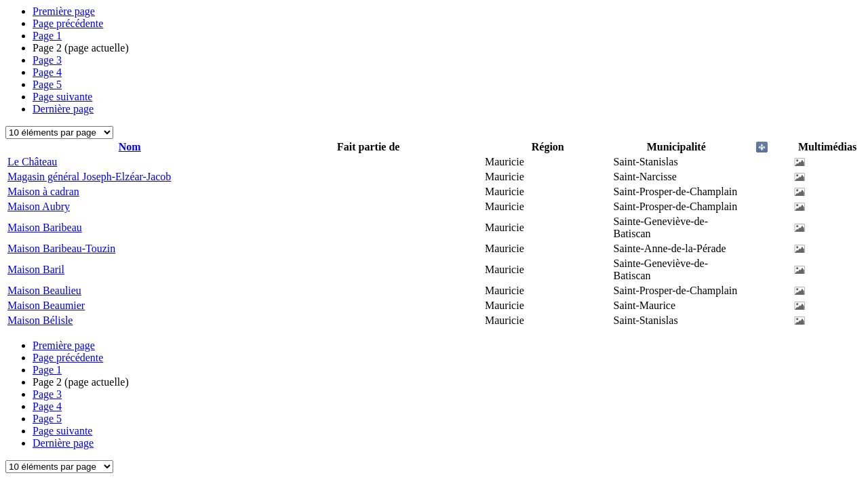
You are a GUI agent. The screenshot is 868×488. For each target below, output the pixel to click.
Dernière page (63, 109)
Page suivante (62, 97)
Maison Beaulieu (44, 290)
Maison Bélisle (40, 320)
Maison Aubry (39, 206)
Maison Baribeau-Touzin (61, 248)
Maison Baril (36, 269)
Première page (64, 11)
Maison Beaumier (46, 305)
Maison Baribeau (45, 227)
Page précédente (68, 23)
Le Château (32, 162)
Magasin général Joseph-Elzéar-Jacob (89, 177)
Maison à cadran (43, 191)
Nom (130, 147)
